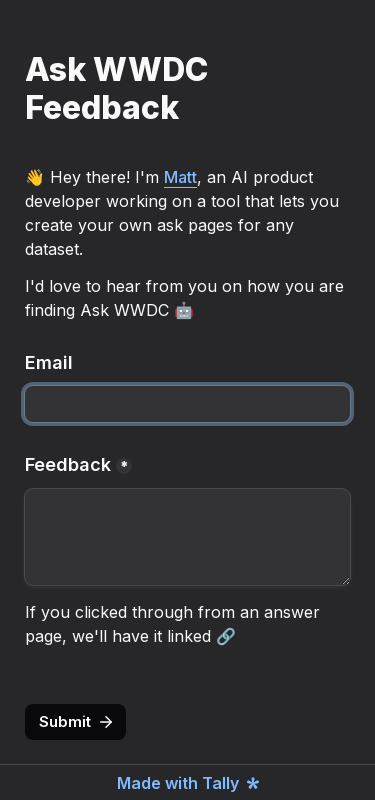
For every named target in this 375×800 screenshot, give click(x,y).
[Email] (187, 404)
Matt (180, 177)
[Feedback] (187, 537)
